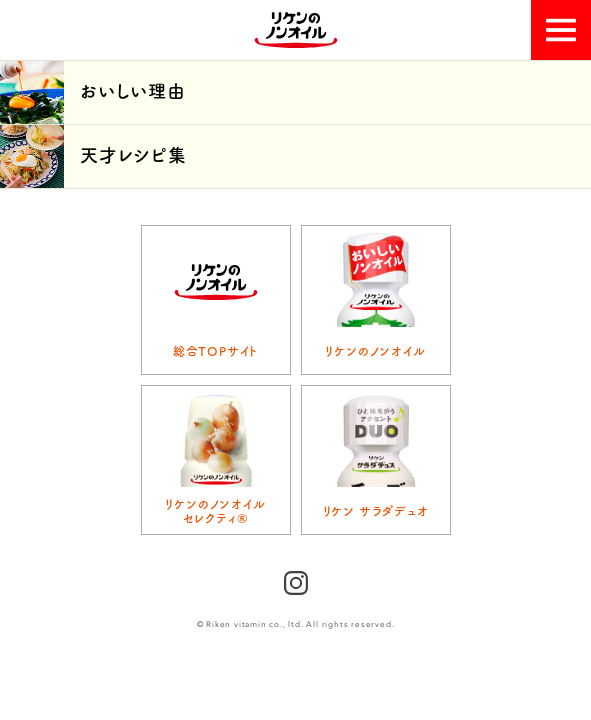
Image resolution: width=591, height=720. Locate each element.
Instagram (296, 583)
